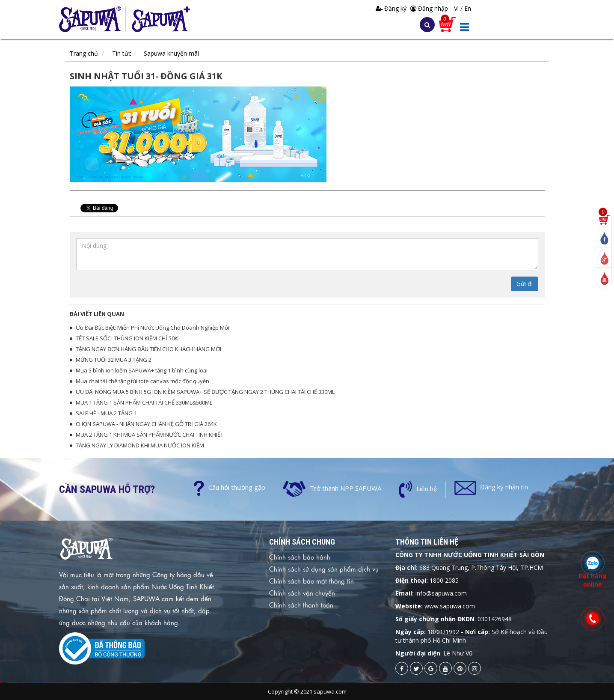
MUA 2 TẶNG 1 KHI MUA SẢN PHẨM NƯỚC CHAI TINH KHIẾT (150, 435)
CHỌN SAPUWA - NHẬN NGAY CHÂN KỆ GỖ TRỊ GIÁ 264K (146, 424)
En (468, 8)
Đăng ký (392, 8)
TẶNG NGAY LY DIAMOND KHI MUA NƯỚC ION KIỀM (140, 445)
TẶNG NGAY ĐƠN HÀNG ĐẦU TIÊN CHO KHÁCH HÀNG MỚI (148, 349)
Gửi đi (525, 284)
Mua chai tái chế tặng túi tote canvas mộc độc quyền (142, 381)
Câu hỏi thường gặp (237, 487)
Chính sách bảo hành (300, 557)
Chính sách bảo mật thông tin (311, 581)
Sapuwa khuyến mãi (171, 53)
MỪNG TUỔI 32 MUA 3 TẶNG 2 (114, 360)
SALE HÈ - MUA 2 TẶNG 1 (106, 413)
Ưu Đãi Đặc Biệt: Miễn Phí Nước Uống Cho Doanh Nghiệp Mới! (153, 328)
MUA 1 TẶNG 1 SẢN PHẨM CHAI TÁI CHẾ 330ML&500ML (144, 402)
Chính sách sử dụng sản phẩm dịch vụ (324, 569)
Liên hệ (427, 489)
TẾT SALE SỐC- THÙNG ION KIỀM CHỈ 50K (127, 338)
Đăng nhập (429, 8)
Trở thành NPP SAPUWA (346, 488)
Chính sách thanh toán (301, 605)
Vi (457, 8)
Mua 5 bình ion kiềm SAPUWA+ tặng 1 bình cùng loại (142, 370)
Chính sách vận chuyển (302, 593)
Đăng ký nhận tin (504, 487)
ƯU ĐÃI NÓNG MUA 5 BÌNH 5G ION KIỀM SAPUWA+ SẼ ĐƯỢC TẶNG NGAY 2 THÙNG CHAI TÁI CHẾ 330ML (205, 392)
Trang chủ (84, 53)
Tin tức (122, 53)
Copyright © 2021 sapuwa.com (307, 691)
